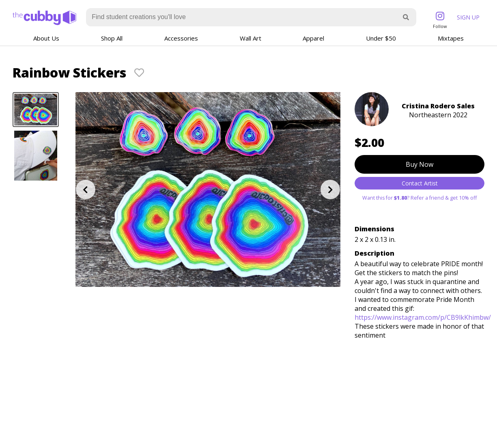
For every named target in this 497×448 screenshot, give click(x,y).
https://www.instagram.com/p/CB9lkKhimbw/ (423, 317)
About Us (46, 38)
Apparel (313, 38)
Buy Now (420, 164)
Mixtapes (451, 38)
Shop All (112, 38)
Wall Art (251, 38)
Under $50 (381, 38)
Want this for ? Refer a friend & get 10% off (420, 198)
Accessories (181, 38)
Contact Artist (420, 183)
